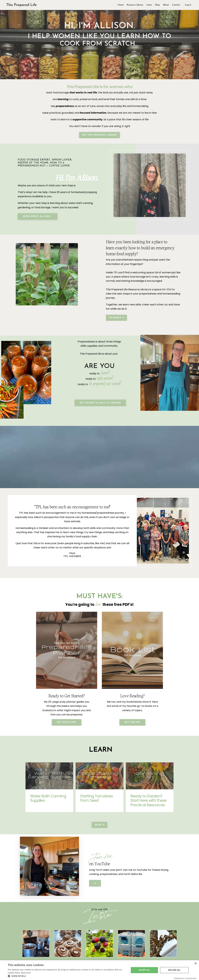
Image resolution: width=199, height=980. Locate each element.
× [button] (196, 964)
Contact (176, 5)
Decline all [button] (174, 970)
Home (121, 5)
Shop (157, 5)
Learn (149, 5)
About (166, 5)
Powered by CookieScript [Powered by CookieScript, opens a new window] (185, 978)
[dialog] (99, 970)
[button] (67, 976)
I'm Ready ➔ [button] (116, 317)
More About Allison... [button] (38, 216)
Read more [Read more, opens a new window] (26, 973)
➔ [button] (95, 880)
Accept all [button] (144, 970)
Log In (188, 5)
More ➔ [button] (99, 822)
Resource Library (135, 5)
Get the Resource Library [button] (99, 135)
